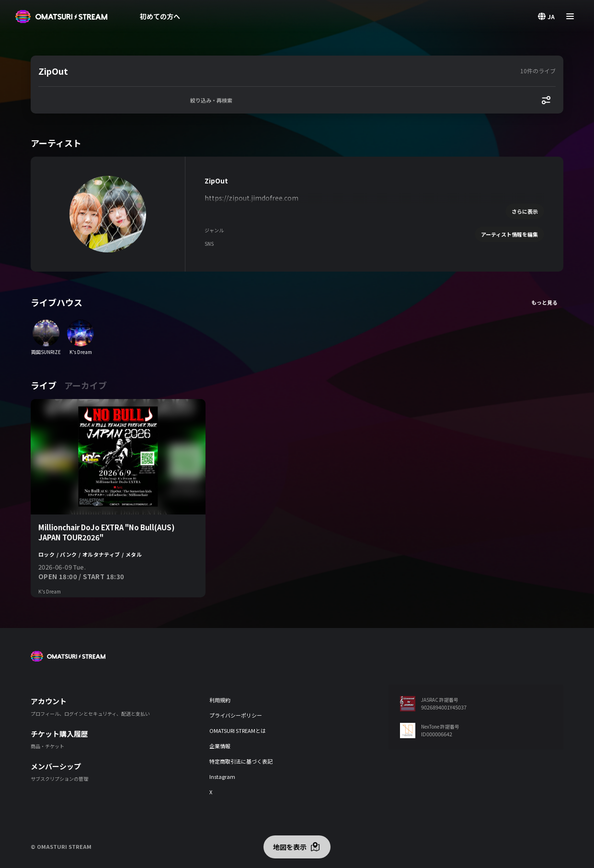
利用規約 (220, 700)
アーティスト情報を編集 (509, 234)
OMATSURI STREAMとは (238, 731)
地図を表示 (290, 847)
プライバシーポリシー (236, 715)
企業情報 (220, 746)
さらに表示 (525, 211)
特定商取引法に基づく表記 (241, 761)
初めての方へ (160, 16)
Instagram (222, 777)
